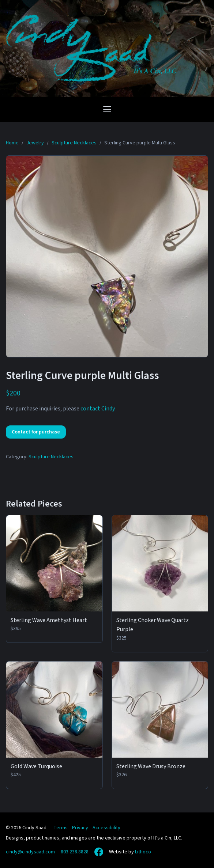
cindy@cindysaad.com (30, 852)
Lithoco (143, 852)
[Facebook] (99, 852)
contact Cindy (97, 409)
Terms (61, 828)
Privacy (80, 828)
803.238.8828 (75, 852)
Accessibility (106, 828)
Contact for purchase (36, 432)
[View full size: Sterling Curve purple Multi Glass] (107, 256)
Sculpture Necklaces (51, 457)
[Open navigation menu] (107, 109)
